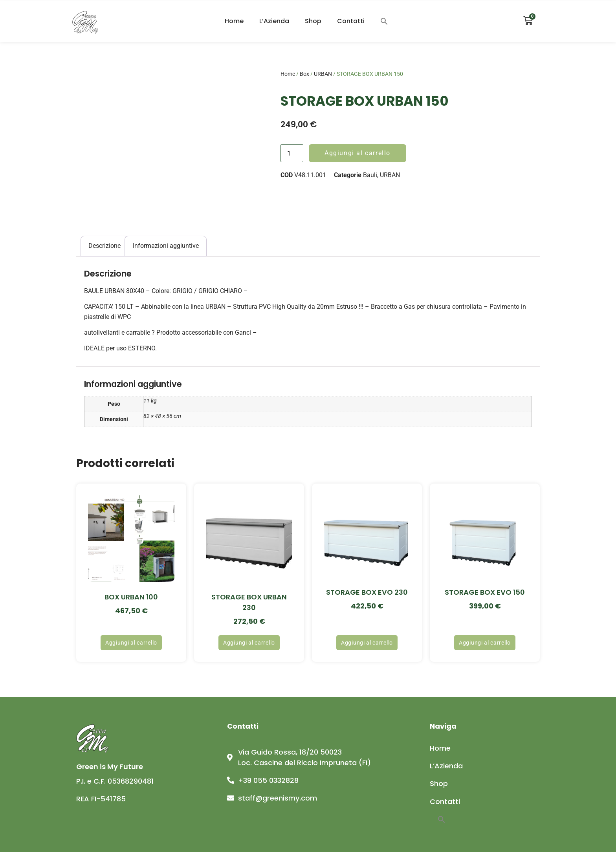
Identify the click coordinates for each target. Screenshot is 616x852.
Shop (313, 21)
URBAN (323, 74)
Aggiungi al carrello (357, 153)
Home (234, 21)
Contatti (351, 21)
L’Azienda (274, 21)
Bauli (370, 175)
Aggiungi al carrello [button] (131, 643)
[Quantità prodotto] (292, 153)
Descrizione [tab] (104, 246)
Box (304, 74)
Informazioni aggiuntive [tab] (166, 246)
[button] (384, 21)
